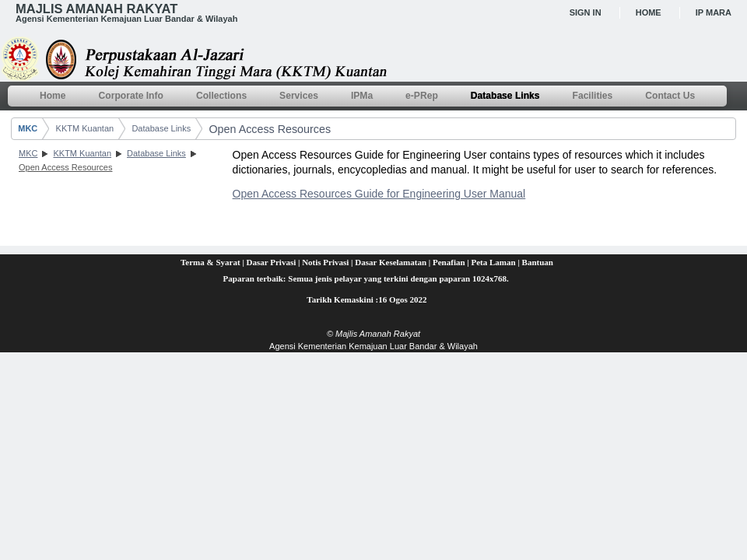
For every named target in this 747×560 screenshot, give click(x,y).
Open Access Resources (270, 129)
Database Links (161, 128)
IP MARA (714, 12)
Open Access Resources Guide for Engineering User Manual (379, 194)
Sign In (586, 12)
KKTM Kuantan (85, 128)
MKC (28, 128)
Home (649, 12)
